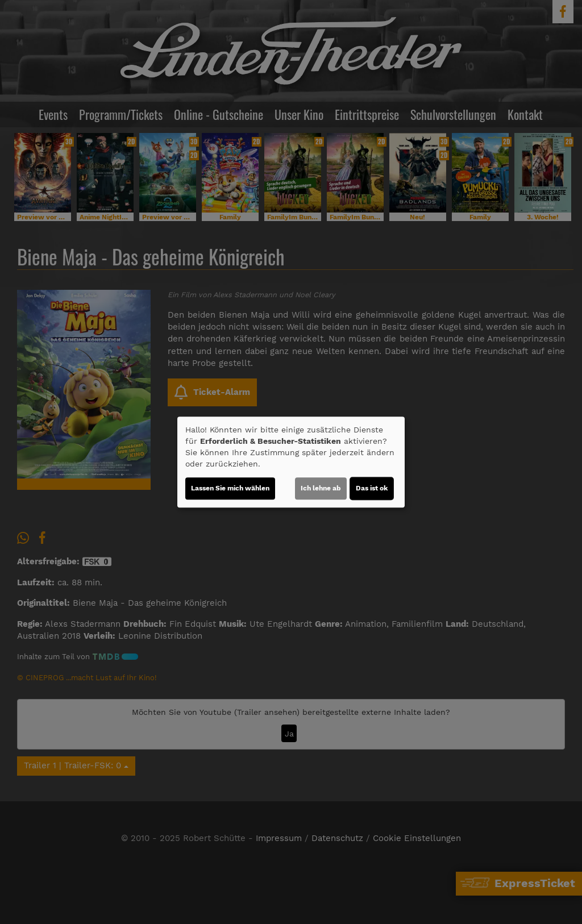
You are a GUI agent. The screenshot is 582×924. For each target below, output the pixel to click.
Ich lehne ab (321, 488)
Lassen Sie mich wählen (230, 488)
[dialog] (291, 462)
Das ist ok (372, 488)
